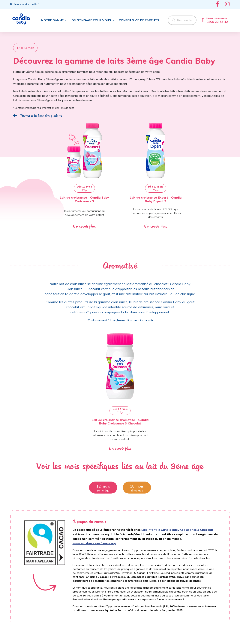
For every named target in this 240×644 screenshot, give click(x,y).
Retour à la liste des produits (38, 116)
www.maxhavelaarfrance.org (94, 543)
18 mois (137, 486)
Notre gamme (53, 20)
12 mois (103, 486)
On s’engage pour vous (92, 20)
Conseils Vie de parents (139, 20)
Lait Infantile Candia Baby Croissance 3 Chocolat (177, 530)
